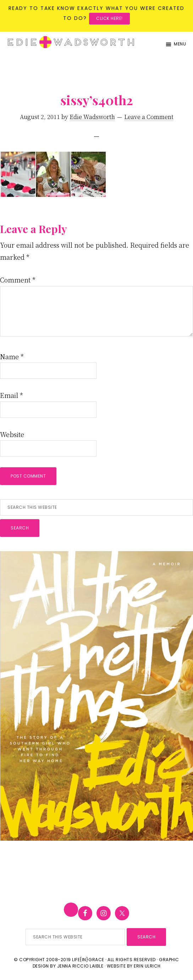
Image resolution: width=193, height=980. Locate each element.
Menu (180, 44)
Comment (18, 280)
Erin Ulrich (147, 966)
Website (12, 434)
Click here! (109, 18)
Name (12, 356)
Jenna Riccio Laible (80, 966)
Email (12, 395)
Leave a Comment (149, 117)
